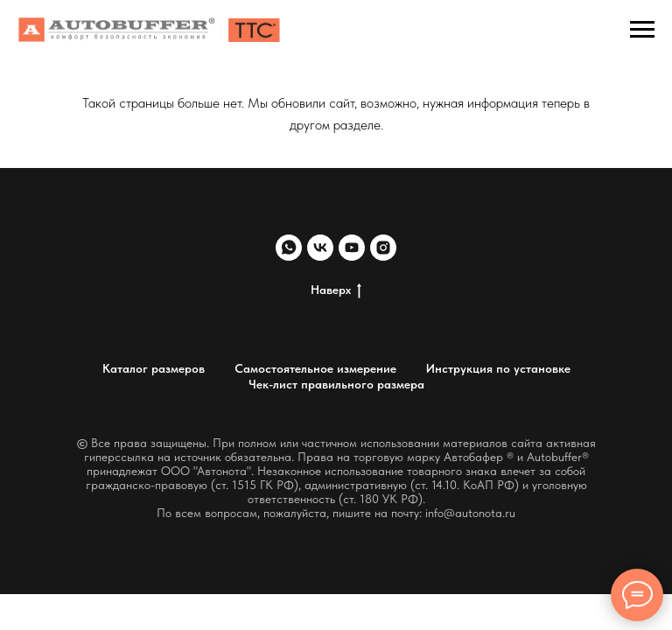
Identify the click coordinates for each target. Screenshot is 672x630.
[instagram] (383, 248)
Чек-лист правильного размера (336, 384)
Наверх (336, 290)
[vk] (320, 248)
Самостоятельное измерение (315, 368)
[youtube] (352, 248)
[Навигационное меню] (642, 30)
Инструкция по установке (498, 368)
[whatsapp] (289, 248)
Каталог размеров (154, 368)
